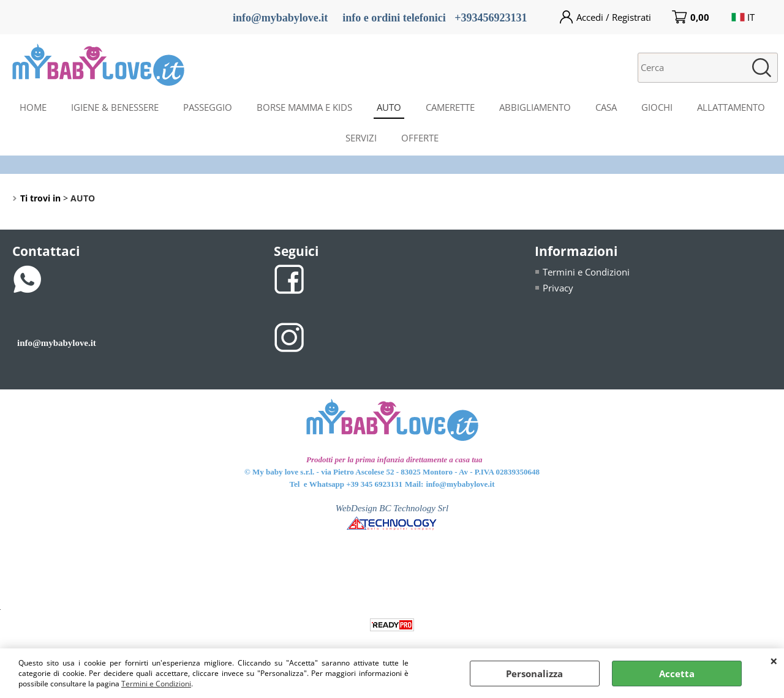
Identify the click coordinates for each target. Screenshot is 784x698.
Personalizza (534, 674)
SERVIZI (361, 138)
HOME (33, 107)
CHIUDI (774, 661)
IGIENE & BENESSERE (115, 107)
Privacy (558, 288)
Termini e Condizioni (156, 684)
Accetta (677, 674)
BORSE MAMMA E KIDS (304, 107)
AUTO (389, 107)
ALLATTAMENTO (731, 107)
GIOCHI (657, 107)
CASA (606, 107)
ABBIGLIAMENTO (535, 107)
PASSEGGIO (208, 107)
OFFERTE (420, 138)
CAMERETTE (450, 107)
